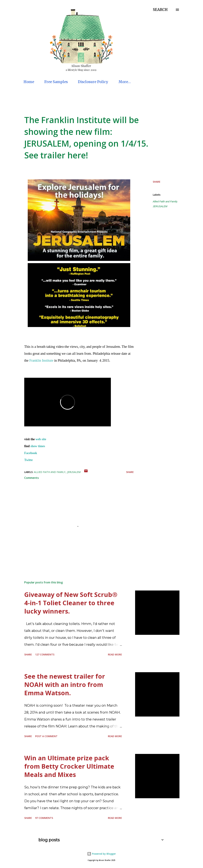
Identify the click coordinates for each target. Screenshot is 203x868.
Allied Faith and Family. (165, 202)
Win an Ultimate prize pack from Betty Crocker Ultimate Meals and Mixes (69, 766)
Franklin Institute (41, 360)
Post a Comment (46, 736)
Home (29, 82)
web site (41, 439)
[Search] (160, 10)
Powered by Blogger (101, 854)
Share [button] (157, 182)
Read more (115, 654)
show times (38, 446)
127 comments (45, 654)
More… (125, 82)
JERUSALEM (160, 206)
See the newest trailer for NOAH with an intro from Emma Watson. (65, 685)
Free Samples (56, 82)
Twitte (28, 460)
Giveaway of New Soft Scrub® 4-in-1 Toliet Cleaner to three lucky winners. (71, 603)
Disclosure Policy (93, 82)
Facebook (31, 453)
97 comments (44, 818)
